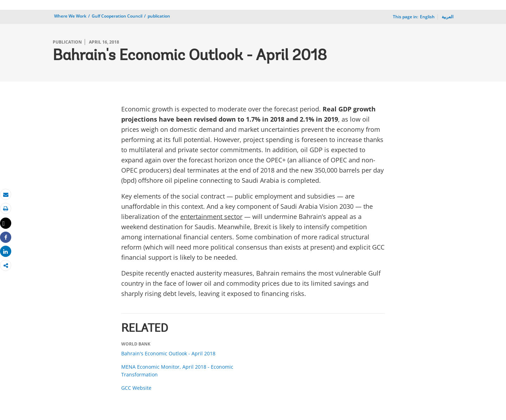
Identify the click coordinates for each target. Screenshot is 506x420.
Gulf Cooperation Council (117, 16)
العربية (447, 17)
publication (159, 16)
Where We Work (70, 16)
